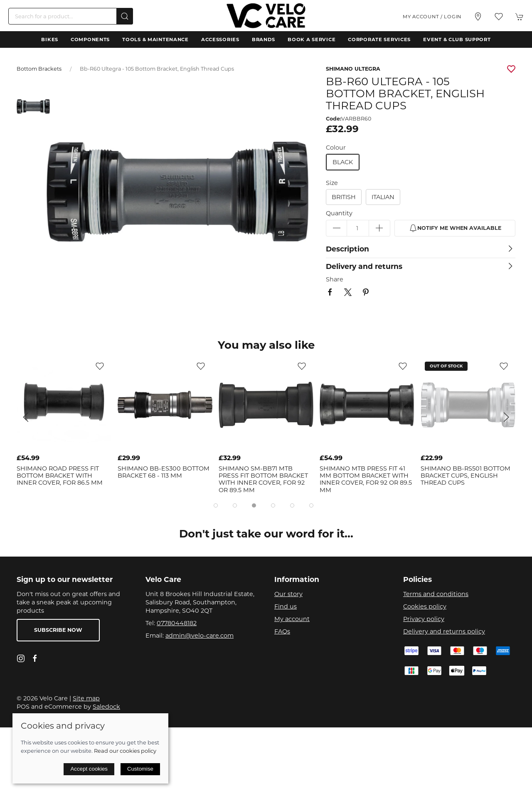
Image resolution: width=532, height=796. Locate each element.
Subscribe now (58, 630)
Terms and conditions (436, 594)
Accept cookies (89, 769)
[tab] (216, 505)
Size (332, 183)
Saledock (106, 707)
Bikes (50, 39)
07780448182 (177, 623)
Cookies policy (425, 606)
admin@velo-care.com (199, 636)
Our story (288, 594)
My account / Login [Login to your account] (432, 17)
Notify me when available (455, 228)
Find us (286, 606)
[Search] (71, 16)
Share (335, 279)
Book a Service (312, 39)
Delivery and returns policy (444, 631)
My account (292, 619)
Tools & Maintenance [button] (155, 39)
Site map (86, 698)
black (343, 162)
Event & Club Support (457, 39)
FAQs (282, 631)
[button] (499, 17)
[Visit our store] (478, 17)
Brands (264, 39)
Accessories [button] (220, 39)
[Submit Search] (125, 16)
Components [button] (90, 39)
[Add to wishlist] (100, 366)
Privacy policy (424, 619)
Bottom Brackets (39, 69)
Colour (336, 148)
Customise (140, 769)
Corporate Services (379, 39)
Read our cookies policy (125, 751)
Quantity (339, 213)
